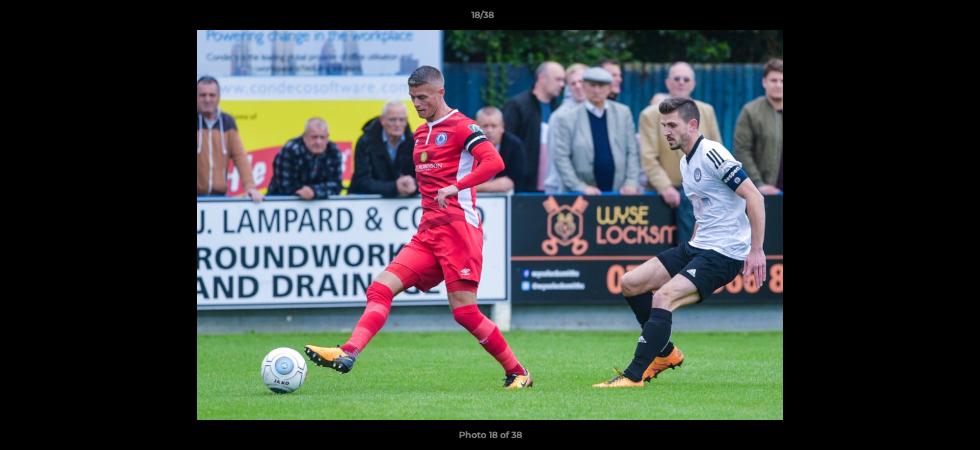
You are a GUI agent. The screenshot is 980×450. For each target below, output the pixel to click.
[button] (927, 18)
